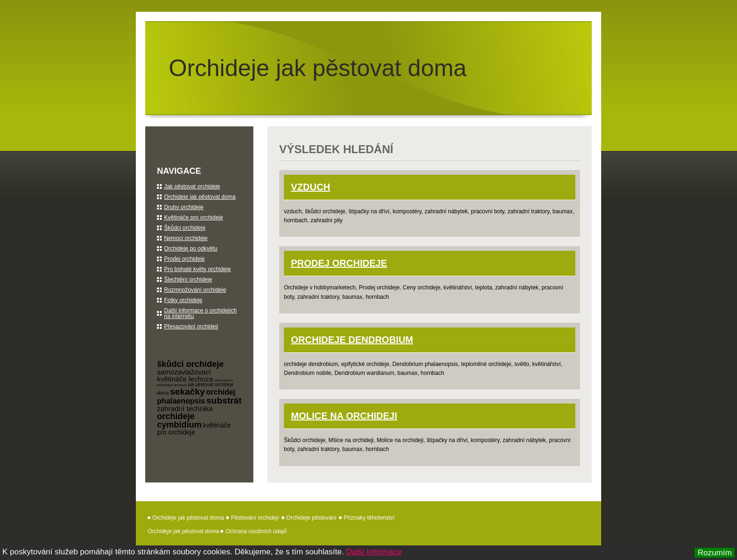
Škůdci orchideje (185, 228)
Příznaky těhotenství (369, 518)
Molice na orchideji (344, 416)
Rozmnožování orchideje (195, 290)
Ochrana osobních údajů (256, 531)
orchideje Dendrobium (352, 340)
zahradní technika (185, 408)
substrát (224, 401)
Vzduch (310, 187)
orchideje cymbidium (179, 420)
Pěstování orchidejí (255, 518)
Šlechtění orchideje (188, 280)
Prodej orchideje (339, 263)
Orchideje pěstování (311, 518)
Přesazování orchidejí (191, 327)
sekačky (188, 392)
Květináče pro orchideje (193, 218)
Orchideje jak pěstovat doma (318, 68)
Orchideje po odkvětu (191, 249)
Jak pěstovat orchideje (192, 187)
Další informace (374, 552)
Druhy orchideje (184, 207)
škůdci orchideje (190, 364)
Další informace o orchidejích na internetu (200, 313)
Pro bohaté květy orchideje (197, 269)
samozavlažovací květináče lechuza (185, 375)
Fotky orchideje (183, 300)
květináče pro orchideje (194, 429)
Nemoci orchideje (186, 238)
